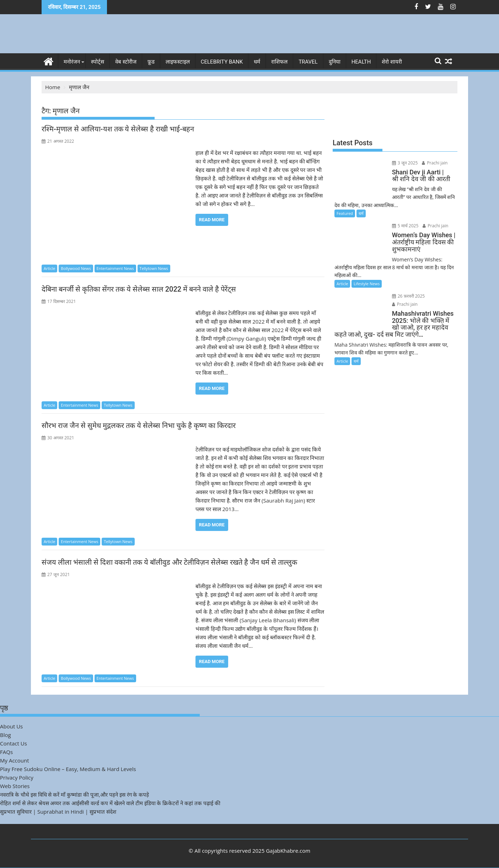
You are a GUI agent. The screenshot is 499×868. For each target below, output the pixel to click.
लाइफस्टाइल (178, 62)
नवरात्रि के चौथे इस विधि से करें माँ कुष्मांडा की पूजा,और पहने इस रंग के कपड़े (74, 794)
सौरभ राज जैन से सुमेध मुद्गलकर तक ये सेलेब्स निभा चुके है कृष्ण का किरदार (139, 425)
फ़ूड (151, 62)
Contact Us (14, 743)
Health (361, 62)
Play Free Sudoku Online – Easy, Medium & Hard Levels (68, 769)
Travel (308, 62)
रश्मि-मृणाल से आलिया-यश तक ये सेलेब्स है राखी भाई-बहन (118, 129)
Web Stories (15, 786)
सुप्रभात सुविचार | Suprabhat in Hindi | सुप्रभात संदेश (58, 812)
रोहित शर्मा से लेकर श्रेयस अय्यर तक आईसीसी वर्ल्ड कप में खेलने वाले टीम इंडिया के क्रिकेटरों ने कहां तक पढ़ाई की (110, 803)
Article (49, 268)
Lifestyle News (367, 284)
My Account (15, 760)
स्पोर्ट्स (98, 62)
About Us (11, 726)
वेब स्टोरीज (126, 62)
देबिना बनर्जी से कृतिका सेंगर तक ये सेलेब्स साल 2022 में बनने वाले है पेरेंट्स (139, 289)
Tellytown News (154, 268)
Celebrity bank (222, 62)
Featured (345, 213)
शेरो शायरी (392, 62)
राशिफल (279, 62)
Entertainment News (115, 268)
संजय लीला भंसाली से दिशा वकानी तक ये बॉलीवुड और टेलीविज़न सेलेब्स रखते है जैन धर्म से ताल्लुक (169, 562)
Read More (212, 220)
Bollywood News (76, 268)
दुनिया (335, 62)
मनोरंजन (72, 62)
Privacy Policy (17, 777)
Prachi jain (435, 163)
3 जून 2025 (405, 163)
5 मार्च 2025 (405, 226)
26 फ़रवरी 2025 (409, 296)
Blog (6, 735)
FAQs (6, 752)
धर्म (257, 62)
